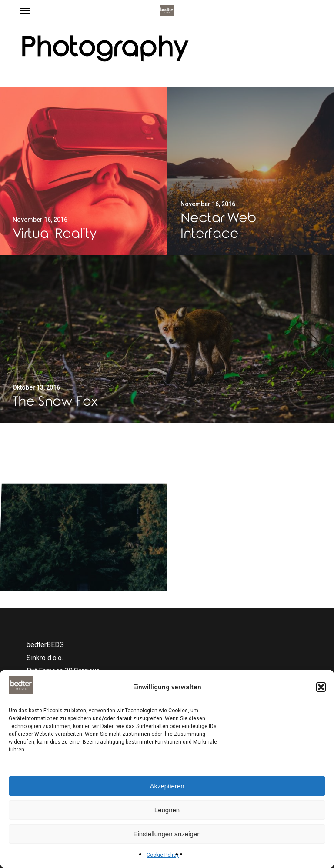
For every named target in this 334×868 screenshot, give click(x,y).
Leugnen (167, 810)
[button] (321, 687)
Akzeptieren (167, 786)
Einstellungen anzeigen (167, 834)
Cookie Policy (163, 855)
